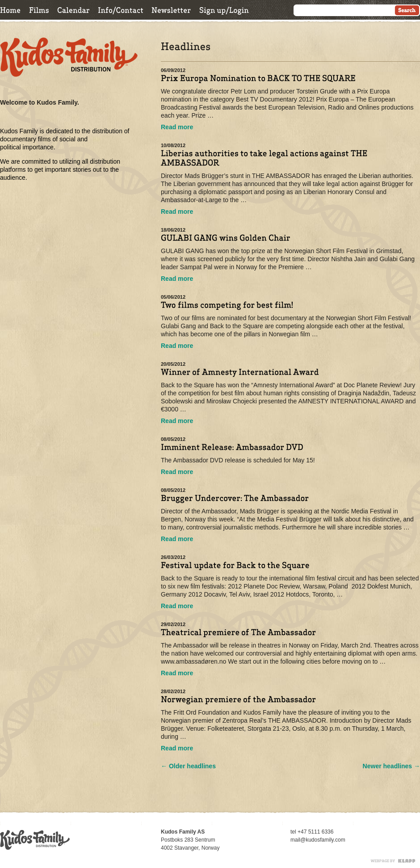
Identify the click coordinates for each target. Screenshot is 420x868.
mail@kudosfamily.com (318, 840)
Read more (177, 127)
